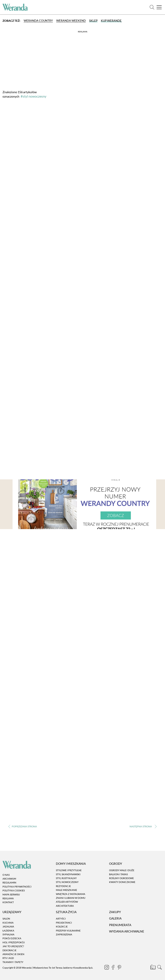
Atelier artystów (67, 902)
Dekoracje (9, 950)
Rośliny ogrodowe (121, 878)
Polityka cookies (14, 890)
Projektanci (64, 923)
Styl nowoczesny (67, 882)
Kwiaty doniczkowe (122, 882)
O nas (6, 875)
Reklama (8, 898)
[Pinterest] (120, 968)
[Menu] (159, 7)
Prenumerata (120, 925)
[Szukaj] (152, 7)
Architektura (65, 906)
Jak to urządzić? (13, 946)
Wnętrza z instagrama (71, 894)
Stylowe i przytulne (69, 870)
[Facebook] (113, 968)
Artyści (61, 919)
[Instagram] (107, 968)
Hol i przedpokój (14, 942)
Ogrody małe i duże (122, 870)
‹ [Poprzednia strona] (23, 826)
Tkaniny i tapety (13, 962)
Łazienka (8, 931)
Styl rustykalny (66, 878)
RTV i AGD (8, 958)
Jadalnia (8, 927)
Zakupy (115, 912)
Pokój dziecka (12, 938)
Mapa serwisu (11, 894)
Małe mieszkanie (66, 890)
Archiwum (9, 879)
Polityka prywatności (17, 887)
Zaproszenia (64, 934)
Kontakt (8, 902)
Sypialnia (8, 934)
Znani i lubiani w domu (71, 898)
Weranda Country (38, 21)
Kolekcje (62, 927)
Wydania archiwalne (127, 931)
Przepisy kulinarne (68, 931)
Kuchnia (8, 923)
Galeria (115, 918)
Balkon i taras (118, 874)
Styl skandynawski (68, 874)
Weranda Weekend (71, 21)
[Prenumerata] (153, 968)
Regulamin (9, 883)
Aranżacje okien (13, 954)
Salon (6, 919)
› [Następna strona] (142, 826)
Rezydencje (63, 886)
